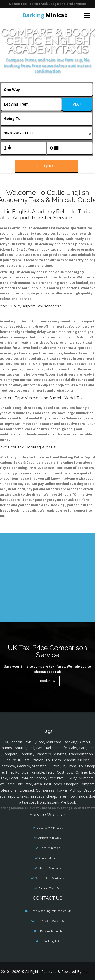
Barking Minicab (51, 931)
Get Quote (47, 166)
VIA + (77, 104)
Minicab (45, 15)
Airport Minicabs (50, 838)
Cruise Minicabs (50, 858)
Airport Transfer (50, 888)
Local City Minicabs (50, 827)
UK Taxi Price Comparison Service (48, 651)
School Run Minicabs (50, 878)
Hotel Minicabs (50, 848)
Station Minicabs (50, 868)
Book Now (48, 681)
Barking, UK (51, 941)
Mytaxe (88, 972)
